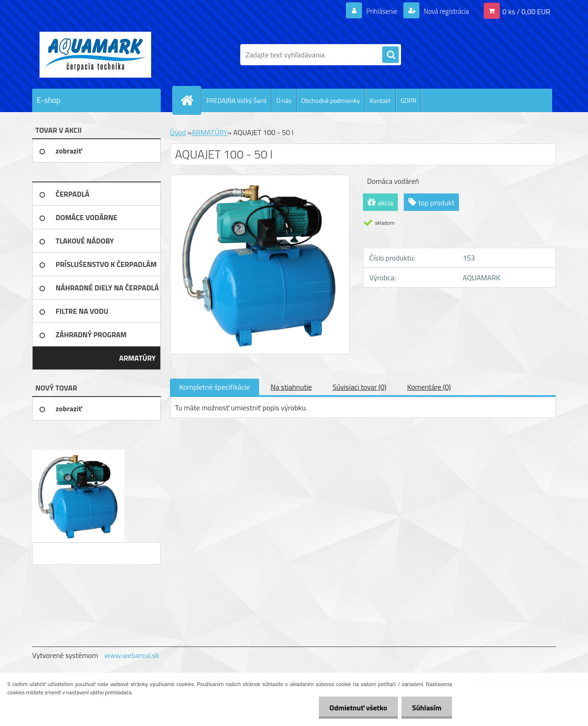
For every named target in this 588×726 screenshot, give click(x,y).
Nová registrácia (444, 11)
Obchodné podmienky (331, 100)
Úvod (178, 132)
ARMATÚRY (209, 132)
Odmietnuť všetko (356, 708)
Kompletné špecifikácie (215, 387)
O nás (284, 100)
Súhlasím (426, 708)
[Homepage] (191, 100)
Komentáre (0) (429, 387)
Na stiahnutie (291, 387)
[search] (390, 55)
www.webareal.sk (132, 655)
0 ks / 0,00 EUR (526, 11)
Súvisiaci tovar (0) (359, 387)
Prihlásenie (376, 11)
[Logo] (95, 55)
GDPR (409, 100)
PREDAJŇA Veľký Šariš (236, 100)
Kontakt (380, 100)
